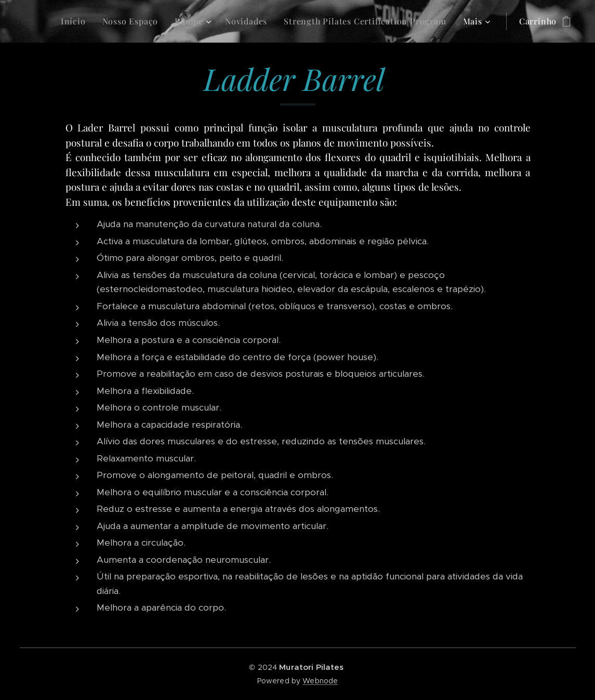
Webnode (320, 681)
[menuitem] (76, 21)
